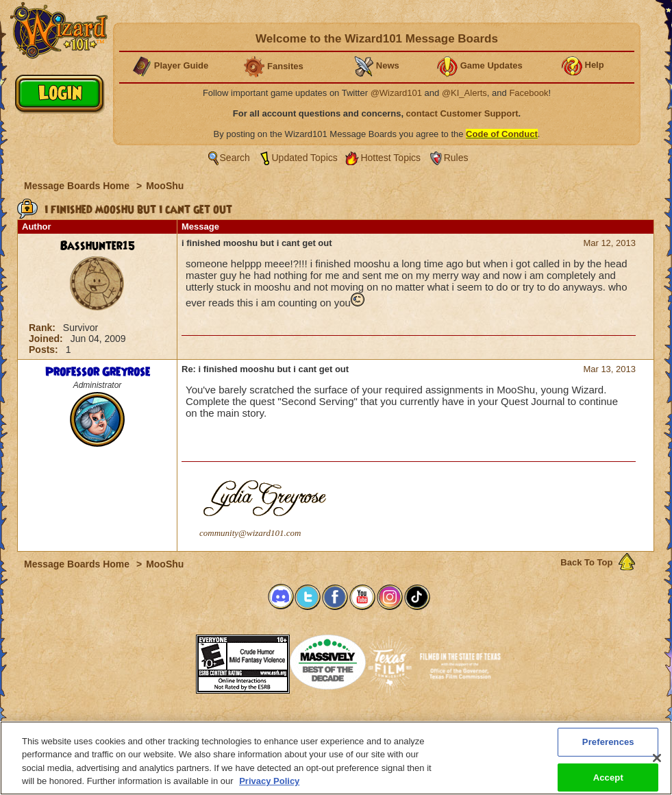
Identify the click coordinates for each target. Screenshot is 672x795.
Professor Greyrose (98, 372)
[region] (336, 758)
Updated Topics (305, 158)
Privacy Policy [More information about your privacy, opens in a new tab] (269, 781)
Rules (456, 158)
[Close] (657, 758)
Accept (608, 777)
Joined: (47, 339)
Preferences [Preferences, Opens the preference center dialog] (608, 742)
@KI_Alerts (464, 93)
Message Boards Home (78, 186)
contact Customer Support (462, 113)
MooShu (165, 186)
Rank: (43, 328)
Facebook (528, 93)
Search (235, 158)
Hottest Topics (390, 158)
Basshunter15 (98, 246)
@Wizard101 (396, 93)
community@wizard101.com (250, 533)
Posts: (45, 350)
